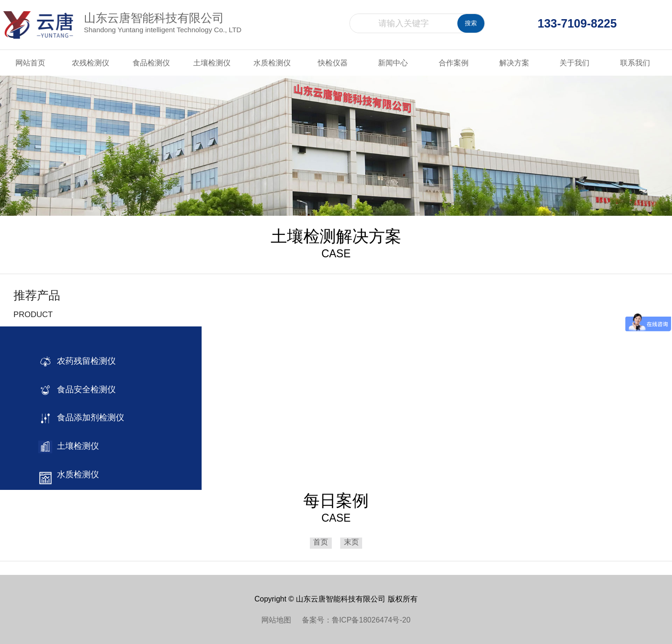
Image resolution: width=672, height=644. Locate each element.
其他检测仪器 (80, 535)
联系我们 (635, 63)
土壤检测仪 (212, 63)
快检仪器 (333, 63)
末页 (351, 542)
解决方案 (514, 63)
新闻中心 (393, 63)
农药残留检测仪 (84, 361)
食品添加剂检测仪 (88, 418)
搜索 (471, 23)
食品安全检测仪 (84, 389)
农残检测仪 (91, 63)
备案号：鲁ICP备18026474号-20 (356, 620)
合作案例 (454, 63)
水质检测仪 (272, 63)
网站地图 (281, 620)
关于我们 (574, 63)
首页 (321, 542)
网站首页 (30, 63)
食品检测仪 (151, 63)
